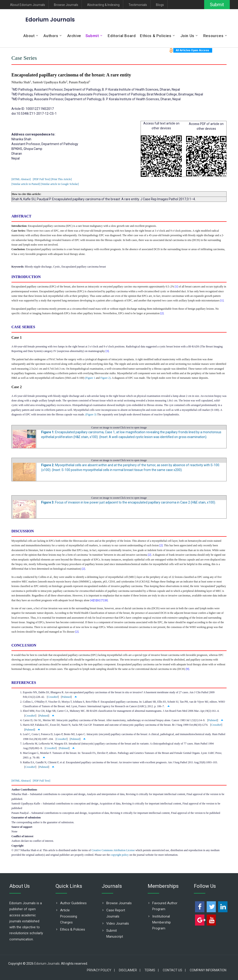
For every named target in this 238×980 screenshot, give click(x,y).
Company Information (208, 970)
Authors (51, 36)
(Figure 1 (90, 378)
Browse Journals (66, 5)
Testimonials (138, 5)
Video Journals (118, 923)
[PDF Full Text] (42, 179)
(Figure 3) (91, 414)
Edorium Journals (50, 20)
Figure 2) (105, 378)
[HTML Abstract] (21, 179)
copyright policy (120, 855)
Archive (74, 36)
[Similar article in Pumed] (26, 184)
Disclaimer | (130, 970)
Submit (217, 5)
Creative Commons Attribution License (113, 850)
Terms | (152, 970)
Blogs (160, 5)
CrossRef (53, 697)
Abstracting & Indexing (103, 5)
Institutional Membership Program (162, 922)
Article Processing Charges (69, 916)
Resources (213, 36)
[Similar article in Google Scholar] (60, 184)
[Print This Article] (61, 179)
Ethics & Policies (156, 36)
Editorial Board (122, 36)
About (29, 36)
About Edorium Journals (28, 5)
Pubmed (66, 697)
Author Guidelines (73, 903)
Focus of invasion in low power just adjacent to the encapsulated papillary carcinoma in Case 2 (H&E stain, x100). (128, 502)
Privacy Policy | (101, 970)
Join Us (187, 36)
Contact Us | (174, 970)
